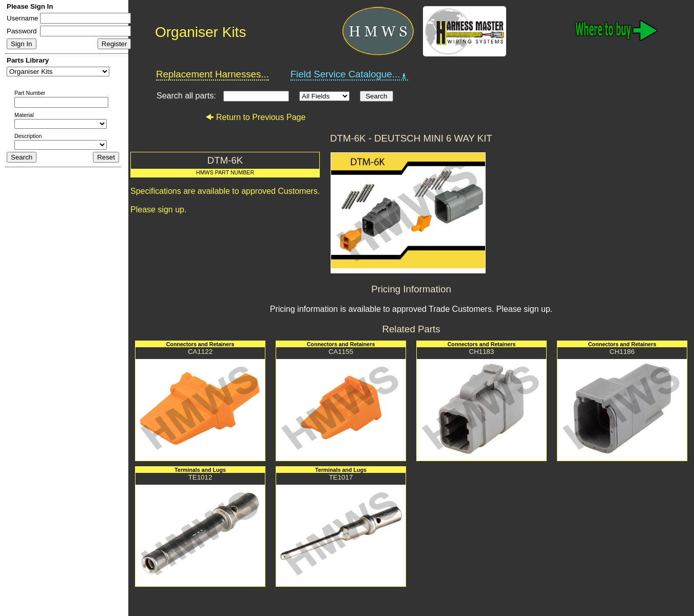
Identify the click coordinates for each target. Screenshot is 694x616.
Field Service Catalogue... (350, 74)
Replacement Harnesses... (213, 74)
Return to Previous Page (255, 117)
